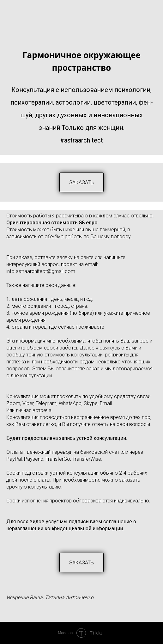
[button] (81, 182)
